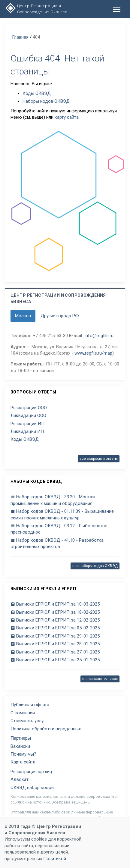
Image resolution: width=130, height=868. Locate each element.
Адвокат (20, 779)
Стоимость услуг (28, 721)
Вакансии (20, 746)
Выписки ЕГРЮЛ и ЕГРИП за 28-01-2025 (55, 644)
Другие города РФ (60, 316)
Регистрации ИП (27, 424)
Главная (20, 37)
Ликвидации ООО (28, 415)
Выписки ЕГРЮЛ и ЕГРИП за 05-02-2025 (55, 628)
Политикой (55, 859)
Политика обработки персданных (46, 729)
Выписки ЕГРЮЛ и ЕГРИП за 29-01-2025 (55, 636)
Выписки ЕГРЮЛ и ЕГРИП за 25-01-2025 (55, 660)
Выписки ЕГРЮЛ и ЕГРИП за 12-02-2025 (55, 620)
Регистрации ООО (29, 408)
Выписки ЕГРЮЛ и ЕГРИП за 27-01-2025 (55, 652)
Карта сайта (23, 762)
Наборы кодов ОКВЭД (46, 101)
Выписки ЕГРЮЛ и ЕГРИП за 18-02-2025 (55, 612)
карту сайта (67, 117)
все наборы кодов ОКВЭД (95, 566)
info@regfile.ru (99, 336)
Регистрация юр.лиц (31, 772)
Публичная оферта (30, 705)
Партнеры (21, 738)
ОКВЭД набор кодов (32, 788)
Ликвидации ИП (27, 431)
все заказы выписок (100, 679)
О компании (23, 713)
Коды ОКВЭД (37, 93)
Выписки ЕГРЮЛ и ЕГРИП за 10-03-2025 (55, 604)
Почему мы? (23, 754)
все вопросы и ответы (99, 459)
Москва (23, 316)
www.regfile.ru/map (93, 353)
